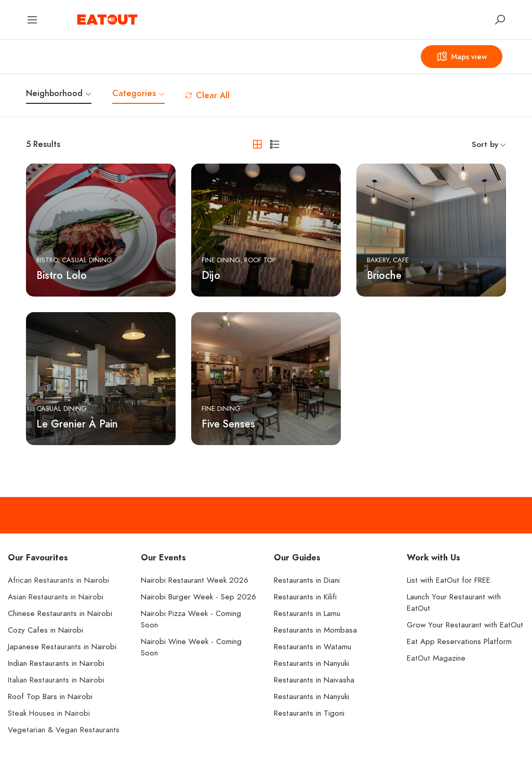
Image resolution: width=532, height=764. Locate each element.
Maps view (460, 57)
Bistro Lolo (62, 275)
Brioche (384, 275)
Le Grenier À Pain (77, 424)
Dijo (211, 275)
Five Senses (228, 424)
